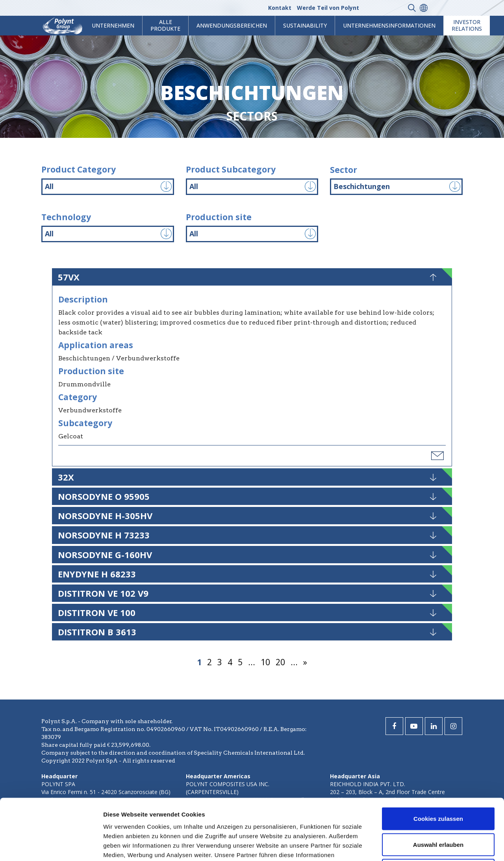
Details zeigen (419, 845)
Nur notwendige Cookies (438, 809)
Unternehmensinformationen (389, 25)
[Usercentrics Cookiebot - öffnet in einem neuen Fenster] (51, 846)
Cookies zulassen (438, 758)
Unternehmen (113, 25)
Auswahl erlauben (438, 784)
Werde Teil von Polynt (328, 8)
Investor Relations (467, 25)
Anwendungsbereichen (232, 25)
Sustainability (305, 25)
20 (280, 662)
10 (265, 662)
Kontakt (280, 8)
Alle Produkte (165, 25)
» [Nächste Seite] (305, 662)
